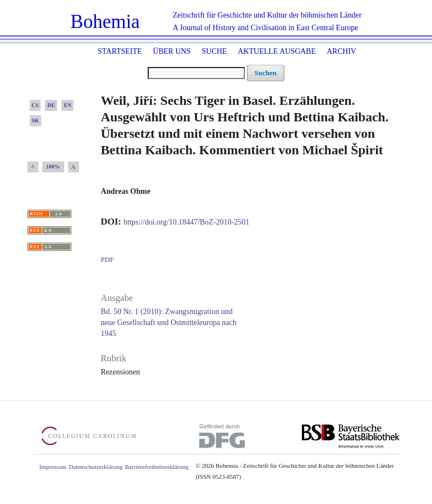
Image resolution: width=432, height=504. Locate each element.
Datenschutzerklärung (96, 467)
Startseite (120, 51)
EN (68, 105)
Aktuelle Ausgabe (277, 51)
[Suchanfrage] (196, 73)
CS (35, 105)
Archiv (341, 51)
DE (51, 105)
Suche (214, 51)
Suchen (266, 73)
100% (53, 167)
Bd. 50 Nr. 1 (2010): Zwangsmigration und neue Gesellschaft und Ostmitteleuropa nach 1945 (169, 323)
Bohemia (105, 22)
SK (35, 121)
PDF (108, 259)
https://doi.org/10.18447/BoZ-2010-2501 (186, 222)
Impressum (53, 467)
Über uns (172, 51)
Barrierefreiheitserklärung (156, 467)
